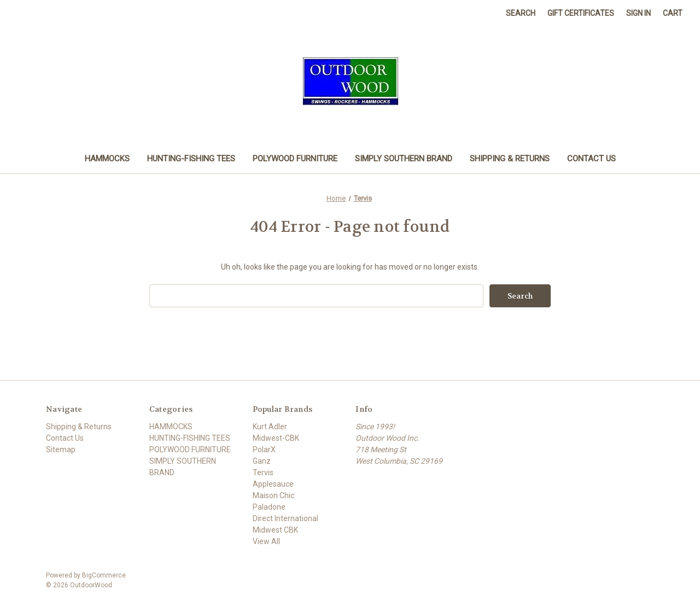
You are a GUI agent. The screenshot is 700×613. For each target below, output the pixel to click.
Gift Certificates (581, 13)
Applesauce (273, 484)
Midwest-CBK (276, 438)
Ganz (262, 461)
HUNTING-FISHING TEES (191, 159)
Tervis (263, 472)
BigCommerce (104, 575)
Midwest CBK (275, 530)
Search (521, 13)
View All (266, 541)
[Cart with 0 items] (673, 13)
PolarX (264, 449)
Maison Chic (273, 495)
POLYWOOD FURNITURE (295, 159)
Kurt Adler (270, 427)
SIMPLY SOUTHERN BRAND (404, 159)
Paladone (269, 507)
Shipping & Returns (510, 159)
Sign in (638, 13)
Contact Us (591, 159)
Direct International (285, 518)
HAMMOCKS (107, 159)
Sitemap (61, 449)
